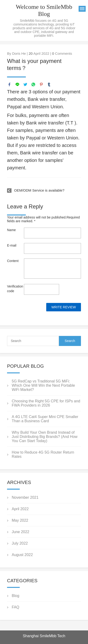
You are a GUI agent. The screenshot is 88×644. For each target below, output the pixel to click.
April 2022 (20, 509)
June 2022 (21, 532)
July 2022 (20, 543)
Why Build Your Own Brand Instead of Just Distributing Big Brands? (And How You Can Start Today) (45, 437)
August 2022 (22, 555)
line (17, 84)
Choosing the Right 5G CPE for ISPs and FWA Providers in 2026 (46, 403)
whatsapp (33, 84)
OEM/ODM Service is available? (39, 190)
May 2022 (20, 520)
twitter (25, 84)
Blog (15, 596)
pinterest (41, 84)
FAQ (15, 607)
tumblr (49, 84)
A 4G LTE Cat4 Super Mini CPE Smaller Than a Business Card (45, 419)
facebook (9, 84)
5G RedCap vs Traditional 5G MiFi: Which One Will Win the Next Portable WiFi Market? (43, 385)
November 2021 (25, 497)
